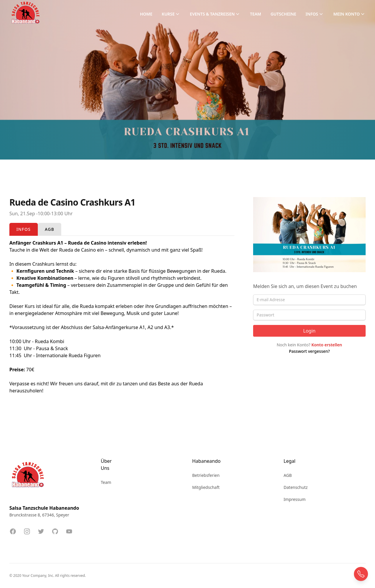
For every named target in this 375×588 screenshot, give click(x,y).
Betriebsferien (206, 475)
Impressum (295, 499)
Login (309, 331)
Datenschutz (296, 487)
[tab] (24, 229)
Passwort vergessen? (309, 351)
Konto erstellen (327, 345)
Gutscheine (283, 14)
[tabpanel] (122, 317)
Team (255, 14)
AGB (288, 475)
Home (146, 14)
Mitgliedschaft (206, 487)
